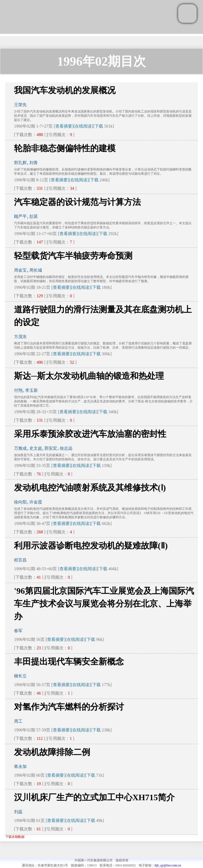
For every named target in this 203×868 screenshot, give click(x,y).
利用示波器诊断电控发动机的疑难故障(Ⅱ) (91, 546)
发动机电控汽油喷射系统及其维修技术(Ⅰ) (90, 488)
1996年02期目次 (101, 61)
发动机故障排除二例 (52, 752)
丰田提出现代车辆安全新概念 (69, 662)
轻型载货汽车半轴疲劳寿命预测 (73, 256)
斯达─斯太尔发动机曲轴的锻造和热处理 (89, 376)
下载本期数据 (15, 837)
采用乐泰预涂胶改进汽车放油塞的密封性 (90, 434)
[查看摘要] (64, 126)
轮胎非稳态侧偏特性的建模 (65, 148)
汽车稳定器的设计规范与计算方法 (77, 202)
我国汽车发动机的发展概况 (65, 90)
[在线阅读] (83, 126)
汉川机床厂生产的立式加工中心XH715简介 (94, 797)
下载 (99, 126)
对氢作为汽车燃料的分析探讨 (69, 707)
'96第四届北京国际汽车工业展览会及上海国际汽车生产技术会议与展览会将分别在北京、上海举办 (104, 604)
